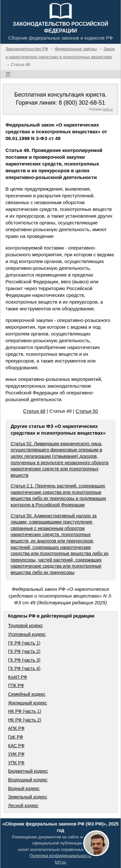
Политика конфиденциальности (61, 856)
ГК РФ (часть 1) (24, 643)
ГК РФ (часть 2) (24, 651)
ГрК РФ (15, 737)
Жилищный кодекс (28, 703)
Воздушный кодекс (28, 780)
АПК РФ (16, 728)
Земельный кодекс (28, 797)
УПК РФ (16, 763)
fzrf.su (60, 862)
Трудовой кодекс (25, 626)
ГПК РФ (16, 685)
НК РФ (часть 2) (25, 720)
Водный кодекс (24, 788)
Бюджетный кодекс (28, 771)
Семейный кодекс (27, 694)
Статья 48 (34, 411)
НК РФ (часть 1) (25, 711)
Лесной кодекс (23, 806)
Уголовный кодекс (27, 634)
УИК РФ (16, 754)
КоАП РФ (18, 677)
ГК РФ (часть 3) (24, 660)
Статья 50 (87, 411)
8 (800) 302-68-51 (82, 103)
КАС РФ (16, 746)
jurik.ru (108, 109)
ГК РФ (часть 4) (24, 668)
